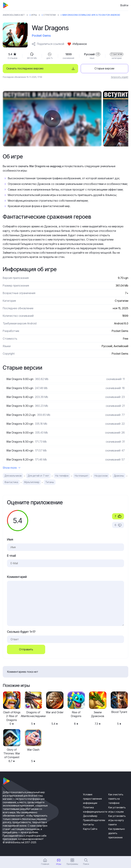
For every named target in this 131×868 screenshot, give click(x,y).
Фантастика (11, 482)
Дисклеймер (90, 816)
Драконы (119, 476)
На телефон (62, 476)
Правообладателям (94, 820)
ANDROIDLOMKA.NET (14, 15)
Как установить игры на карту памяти (117, 820)
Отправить (26, 649)
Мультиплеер (32, 482)
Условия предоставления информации (92, 799)
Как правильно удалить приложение (117, 833)
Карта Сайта (90, 829)
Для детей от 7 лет (38, 476)
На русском (101, 476)
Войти (124, 5)
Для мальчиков (13, 476)
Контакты (88, 824)
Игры (34, 15)
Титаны (50, 482)
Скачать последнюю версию (25, 68)
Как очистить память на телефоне (116, 799)
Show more (12, 468)
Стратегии (50, 15)
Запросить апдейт (120, 77)
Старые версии (104, 68)
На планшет (82, 476)
